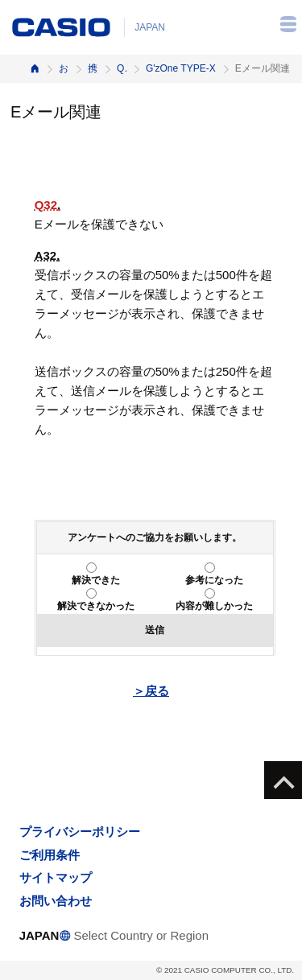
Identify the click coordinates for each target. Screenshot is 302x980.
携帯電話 (93, 68)
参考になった (214, 580)
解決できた (96, 580)
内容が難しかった (214, 606)
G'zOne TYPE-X (181, 68)
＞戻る (151, 691)
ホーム (35, 69)
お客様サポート (64, 68)
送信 (155, 630)
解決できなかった (96, 606)
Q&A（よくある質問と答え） (122, 68)
